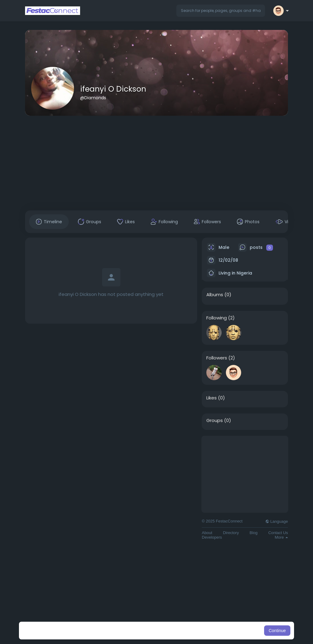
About (207, 533)
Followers (217, 358)
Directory (231, 533)
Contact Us (278, 533)
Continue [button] (277, 631)
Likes (212, 398)
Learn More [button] (188, 631)
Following (217, 318)
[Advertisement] (156, 163)
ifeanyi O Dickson (113, 89)
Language (277, 521)
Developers (212, 537)
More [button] (281, 537)
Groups (215, 420)
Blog (254, 533)
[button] (221, 11)
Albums (215, 295)
